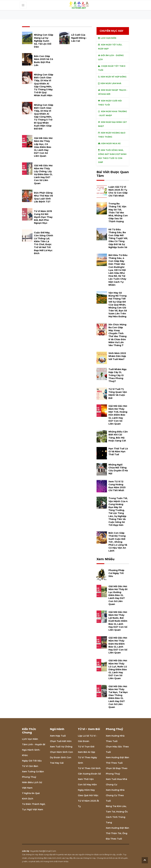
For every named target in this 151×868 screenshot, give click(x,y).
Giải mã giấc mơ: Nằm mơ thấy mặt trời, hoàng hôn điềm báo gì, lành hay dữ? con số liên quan (118, 415)
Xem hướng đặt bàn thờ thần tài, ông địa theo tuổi (117, 833)
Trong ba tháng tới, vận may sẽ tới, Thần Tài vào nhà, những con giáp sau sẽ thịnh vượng (118, 213)
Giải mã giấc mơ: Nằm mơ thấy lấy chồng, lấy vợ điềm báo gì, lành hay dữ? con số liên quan (43, 174)
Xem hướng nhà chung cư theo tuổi (115, 795)
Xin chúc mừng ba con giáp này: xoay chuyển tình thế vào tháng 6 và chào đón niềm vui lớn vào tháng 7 (117, 335)
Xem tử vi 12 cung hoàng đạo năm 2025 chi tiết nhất (117, 486)
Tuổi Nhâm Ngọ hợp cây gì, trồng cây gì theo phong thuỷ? (117, 375)
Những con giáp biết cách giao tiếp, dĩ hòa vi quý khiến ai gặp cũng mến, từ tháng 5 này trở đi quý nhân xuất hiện (44, 85)
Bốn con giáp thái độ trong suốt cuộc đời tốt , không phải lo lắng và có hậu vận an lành (118, 542)
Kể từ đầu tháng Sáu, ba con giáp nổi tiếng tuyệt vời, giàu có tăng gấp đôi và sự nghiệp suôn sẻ (118, 238)
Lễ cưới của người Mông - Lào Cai (79, 38)
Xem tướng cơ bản (33, 772)
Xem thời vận (86, 779)
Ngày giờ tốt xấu (32, 761)
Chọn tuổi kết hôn (61, 741)
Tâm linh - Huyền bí (34, 744)
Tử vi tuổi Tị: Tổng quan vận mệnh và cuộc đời (118, 394)
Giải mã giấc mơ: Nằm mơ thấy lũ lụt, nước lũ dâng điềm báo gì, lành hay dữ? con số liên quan (118, 669)
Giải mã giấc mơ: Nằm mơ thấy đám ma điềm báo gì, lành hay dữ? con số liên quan (118, 645)
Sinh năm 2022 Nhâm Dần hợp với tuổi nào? (117, 356)
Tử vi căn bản (30, 766)
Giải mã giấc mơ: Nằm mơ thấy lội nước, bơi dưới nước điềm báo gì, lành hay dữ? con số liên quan (118, 621)
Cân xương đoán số (89, 774)
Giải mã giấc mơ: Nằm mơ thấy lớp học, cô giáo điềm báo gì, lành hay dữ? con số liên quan (43, 147)
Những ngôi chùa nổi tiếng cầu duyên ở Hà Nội (118, 469)
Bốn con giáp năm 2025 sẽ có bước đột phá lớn (44, 61)
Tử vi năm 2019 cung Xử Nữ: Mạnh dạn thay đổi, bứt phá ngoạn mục (43, 217)
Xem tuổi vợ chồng (61, 747)
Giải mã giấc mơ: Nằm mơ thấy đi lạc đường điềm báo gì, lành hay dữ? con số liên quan (118, 595)
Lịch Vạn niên (30, 739)
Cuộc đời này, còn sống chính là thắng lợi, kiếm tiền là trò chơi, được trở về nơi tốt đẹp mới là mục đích (44, 243)
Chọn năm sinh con (61, 752)
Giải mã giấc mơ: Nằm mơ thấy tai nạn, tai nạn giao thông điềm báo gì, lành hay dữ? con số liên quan (118, 697)
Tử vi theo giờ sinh (89, 768)
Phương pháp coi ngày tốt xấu (116, 573)
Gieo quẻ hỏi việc (88, 795)
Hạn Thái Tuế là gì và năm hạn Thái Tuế (118, 451)
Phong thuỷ (29, 777)
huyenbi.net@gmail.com (43, 851)
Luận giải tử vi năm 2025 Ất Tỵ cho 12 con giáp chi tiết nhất (118, 191)
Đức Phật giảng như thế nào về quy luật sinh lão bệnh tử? (43, 197)
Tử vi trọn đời (86, 747)
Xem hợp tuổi (58, 736)
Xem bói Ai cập (87, 752)
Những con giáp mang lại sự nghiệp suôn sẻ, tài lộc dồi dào (44, 41)
